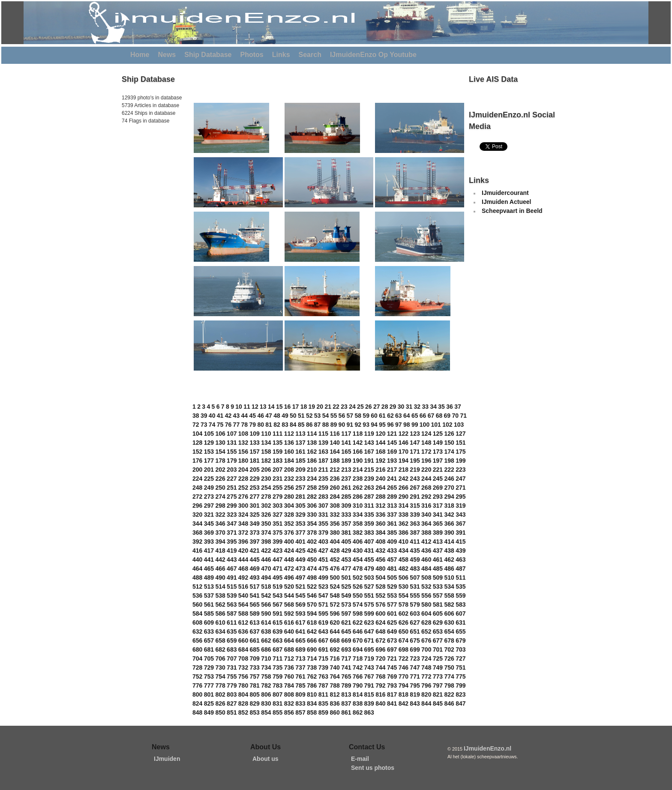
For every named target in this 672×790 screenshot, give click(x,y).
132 (243, 443)
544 (289, 595)
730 (220, 667)
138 (312, 443)
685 (255, 649)
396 (243, 542)
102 (447, 425)
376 (289, 533)
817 (392, 694)
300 (243, 506)
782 (266, 685)
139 (323, 443)
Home (140, 55)
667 (323, 640)
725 (438, 658)
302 (266, 506)
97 (399, 425)
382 (358, 533)
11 (247, 407)
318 (449, 506)
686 (266, 649)
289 (392, 497)
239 (369, 479)
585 (209, 613)
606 (449, 613)
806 (266, 694)
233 (300, 479)
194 (403, 461)
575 (369, 604)
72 (196, 425)
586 (220, 613)
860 (334, 712)
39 (204, 416)
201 (209, 470)
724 (426, 658)
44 (245, 416)
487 (460, 569)
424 (289, 551)
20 (320, 407)
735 (277, 667)
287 (369, 497)
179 (232, 461)
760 (289, 676)
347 (232, 524)
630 (449, 622)
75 (220, 425)
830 (266, 703)
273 (209, 497)
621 (346, 622)
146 (403, 443)
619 (323, 622)
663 (277, 640)
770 (403, 676)
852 (243, 712)
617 (300, 622)
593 (300, 613)
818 (403, 694)
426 (312, 551)
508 (426, 578)
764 (334, 676)
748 (426, 667)
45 (252, 416)
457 (392, 560)
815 (369, 694)
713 (300, 658)
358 (358, 524)
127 (460, 434)
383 (369, 533)
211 (323, 470)
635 (232, 631)
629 (438, 622)
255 (277, 488)
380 (334, 533)
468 (243, 569)
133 (255, 443)
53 (318, 416)
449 (300, 560)
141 (346, 443)
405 (346, 542)
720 (380, 658)
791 (369, 685)
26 (369, 407)
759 (277, 676)
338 (403, 515)
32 (417, 407)
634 (220, 631)
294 (449, 497)
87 (318, 425)
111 (277, 434)
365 (438, 524)
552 (380, 595)
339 (415, 515)
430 (358, 551)
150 (449, 443)
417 (209, 551)
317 (438, 506)
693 (346, 649)
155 (232, 452)
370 (220, 533)
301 (255, 506)
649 (392, 631)
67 (431, 416)
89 (334, 425)
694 (358, 649)
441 (209, 560)
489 (209, 578)
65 (415, 416)
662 (266, 640)
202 (220, 470)
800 (197, 694)
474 (312, 569)
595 (323, 613)
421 (255, 551)
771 (415, 676)
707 (232, 658)
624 (380, 622)
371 (232, 533)
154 (220, 452)
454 (358, 560)
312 (380, 506)
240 (380, 479)
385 (392, 533)
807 (277, 694)
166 (358, 452)
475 (323, 569)
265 (392, 488)
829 (255, 703)
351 (277, 524)
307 (323, 506)
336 (380, 515)
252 (243, 488)
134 (266, 443)
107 (232, 434)
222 (449, 470)
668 (334, 640)
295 (460, 497)
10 (239, 407)
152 (197, 452)
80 (261, 425)
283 (323, 497)
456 (380, 560)
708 (243, 658)
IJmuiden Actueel (506, 202)
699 (415, 649)
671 (369, 640)
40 (212, 416)
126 (449, 434)
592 (289, 613)
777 (209, 685)
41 (220, 416)
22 (336, 407)
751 (460, 667)
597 (346, 613)
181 (255, 461)
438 (449, 551)
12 (255, 407)
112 (289, 434)
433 (392, 551)
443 (232, 560)
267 (415, 488)
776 (197, 685)
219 (415, 470)
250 (220, 488)
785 (300, 685)
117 (346, 434)
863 (369, 712)
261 (346, 488)
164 (334, 452)
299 (232, 506)
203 (232, 470)
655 (460, 631)
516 (243, 587)
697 (392, 649)
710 (266, 658)
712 (289, 658)
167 (369, 452)
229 (255, 479)
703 (460, 649)
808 (289, 694)
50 (293, 416)
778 (220, 685)
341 (438, 515)
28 (385, 407)
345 (209, 524)
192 (380, 461)
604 (426, 613)
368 (197, 533)
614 (266, 622)
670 (358, 640)
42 (228, 416)
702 (449, 649)
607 (460, 613)
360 (380, 524)
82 (277, 425)
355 (323, 524)
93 (366, 425)
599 (369, 613)
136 (289, 443)
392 (197, 542)
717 (346, 658)
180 (243, 461)
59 (366, 416)
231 (277, 479)
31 (409, 407)
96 (390, 425)
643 (323, 631)
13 (263, 407)
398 (266, 542)
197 (438, 461)
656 (197, 640)
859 (323, 712)
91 (350, 425)
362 (403, 524)
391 (460, 533)
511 (460, 578)
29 (393, 407)
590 (266, 613)
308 (334, 506)
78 (245, 425)
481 (392, 569)
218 (403, 470)
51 (301, 416)
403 (323, 542)
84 (293, 425)
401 (300, 542)
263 (369, 488)
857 (300, 712)
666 (312, 640)
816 (380, 694)
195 (415, 461)
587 (232, 613)
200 (197, 470)
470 (266, 569)
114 (312, 434)
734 (266, 667)
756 (243, 676)
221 (438, 470)
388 (426, 533)
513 (209, 587)
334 (358, 515)
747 (415, 667)
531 (415, 587)
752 (197, 676)
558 (449, 595)
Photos (252, 55)
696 (380, 649)
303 (277, 506)
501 (346, 578)
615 (277, 622)
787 (323, 685)
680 (197, 649)
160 (289, 452)
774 (449, 676)
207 (277, 470)
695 (369, 649)
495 (277, 578)
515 (232, 587)
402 (312, 542)
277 (255, 497)
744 (380, 667)
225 (209, 479)
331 (323, 515)
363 (415, 524)
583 (460, 604)
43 (237, 416)
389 (438, 533)
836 (334, 703)
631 (460, 622)
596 (334, 613)
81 (269, 425)
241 (392, 479)
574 (358, 604)
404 (334, 542)
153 (209, 452)
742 (358, 667)
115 (323, 434)
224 (197, 479)
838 (358, 703)
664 (289, 640)
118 (358, 434)
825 (209, 703)
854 (266, 712)
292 (426, 497)
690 (312, 649)
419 (232, 551)
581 (438, 604)
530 (403, 587)
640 (289, 631)
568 (289, 604)
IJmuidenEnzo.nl (487, 748)
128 (197, 443)
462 (449, 560)
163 (323, 452)
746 (403, 667)
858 (312, 712)
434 (403, 551)
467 (232, 569)
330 (312, 515)
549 (346, 595)
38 (196, 416)
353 (300, 524)
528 (380, 587)
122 (403, 434)
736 (289, 667)
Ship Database (208, 55)
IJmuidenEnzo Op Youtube (373, 55)
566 (266, 604)
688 (289, 649)
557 (438, 595)
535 (460, 587)
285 (346, 497)
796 (426, 685)
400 (289, 542)
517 (255, 587)
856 (289, 712)
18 (304, 407)
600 (380, 613)
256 (289, 488)
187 (323, 461)
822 (449, 694)
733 (255, 667)
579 (415, 604)
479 (369, 569)
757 (255, 676)
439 (460, 551)
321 (209, 515)
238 (358, 479)
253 (255, 488)
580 (426, 604)
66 (423, 416)
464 (197, 569)
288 (380, 497)
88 (326, 425)
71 (463, 416)
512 (197, 587)
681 (209, 649)
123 (415, 434)
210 (312, 470)
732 (243, 667)
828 (243, 703)
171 (415, 452)
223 (460, 470)
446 (266, 560)
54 (326, 416)
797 (438, 685)
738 (312, 667)
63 (399, 416)
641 (300, 631)
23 (344, 407)
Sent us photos (373, 768)
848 (197, 712)
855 (277, 712)
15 (279, 407)
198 (449, 461)
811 (323, 694)
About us (265, 759)
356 (334, 524)
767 (369, 676)
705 (209, 658)
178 (220, 461)
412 (426, 542)
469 (255, 569)
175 (460, 452)
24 (352, 407)
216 (380, 470)
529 (392, 587)
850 (220, 712)
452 (334, 560)
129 (209, 443)
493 (255, 578)
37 (458, 407)
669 (346, 640)
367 (460, 524)
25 (360, 407)
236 (334, 479)
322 (220, 515)
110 (266, 434)
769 (392, 676)
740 (334, 667)
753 (209, 676)
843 (415, 703)
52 (309, 416)
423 (277, 551)
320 (197, 515)
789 (346, 685)
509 (438, 578)
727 (460, 658)
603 (415, 613)
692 (334, 649)
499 (323, 578)
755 (232, 676)
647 (369, 631)
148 (426, 443)
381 (346, 533)
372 (243, 533)
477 (346, 569)
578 (403, 604)
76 (228, 425)
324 (243, 515)
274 (220, 497)
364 (426, 524)
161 (300, 452)
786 (312, 685)
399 (277, 542)
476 (334, 569)
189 (346, 461)
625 (392, 622)
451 (323, 560)
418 (220, 551)
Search (310, 55)
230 (266, 479)
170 (403, 452)
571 (323, 604)
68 (439, 416)
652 (426, 631)
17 (296, 407)
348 (243, 524)
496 (289, 578)
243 (415, 479)
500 (334, 578)
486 (449, 569)
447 (277, 560)
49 (285, 416)
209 (300, 470)
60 (374, 416)
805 (255, 694)
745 (392, 667)
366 (449, 524)
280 (289, 497)
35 (441, 407)
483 (415, 569)
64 (407, 416)
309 (346, 506)
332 (334, 515)
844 (426, 703)
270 (449, 488)
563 (232, 604)
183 (277, 461)
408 (380, 542)
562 (220, 604)
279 (277, 497)
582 (449, 604)
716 (334, 658)
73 (204, 425)
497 (300, 578)
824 (197, 703)
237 (346, 479)
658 (220, 640)
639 (277, 631)
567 (277, 604)
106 (220, 434)
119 (369, 434)
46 (261, 416)
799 (460, 685)
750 (449, 667)
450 (312, 560)
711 (277, 658)
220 (426, 470)
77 (237, 425)
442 (220, 560)
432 (380, 551)
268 (426, 488)
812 (334, 694)
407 (369, 542)
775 (460, 676)
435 (415, 551)
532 (426, 587)
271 (460, 488)
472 (289, 569)
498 (312, 578)
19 (312, 407)
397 (255, 542)
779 (232, 685)
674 (403, 640)
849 (209, 712)
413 (438, 542)
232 (289, 479)
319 (460, 506)
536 (197, 595)
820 (426, 694)
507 (415, 578)
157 (255, 452)
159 (277, 452)
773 (438, 676)
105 (209, 434)
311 (369, 506)
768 (380, 676)
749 (438, 667)
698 (403, 649)
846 (449, 703)
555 (415, 595)
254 (266, 488)
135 (277, 443)
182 (266, 461)
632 (197, 631)
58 (358, 416)
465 (209, 569)
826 (220, 703)
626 (403, 622)
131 (232, 443)
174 (449, 452)
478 (358, 569)
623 (369, 622)
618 (312, 622)
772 (426, 676)
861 (346, 712)
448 (289, 560)
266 (403, 488)
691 (323, 649)
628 (426, 622)
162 (312, 452)
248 (197, 488)
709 (255, 658)
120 (380, 434)
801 (209, 694)
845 (438, 703)
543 (277, 595)
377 (300, 533)
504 (380, 578)
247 (460, 479)
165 (346, 452)
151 (460, 443)
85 (301, 425)
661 (255, 640)
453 (346, 560)
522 (312, 587)
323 (232, 515)
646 (358, 631)
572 (334, 604)
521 (300, 587)
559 (460, 595)
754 (220, 676)
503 (369, 578)
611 (232, 622)
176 (197, 461)
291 (415, 497)
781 (255, 685)
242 (403, 479)
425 (300, 551)
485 (438, 569)
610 (220, 622)
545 (300, 595)
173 (438, 452)
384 (380, 533)
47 (269, 416)
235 (323, 479)
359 (369, 524)
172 (426, 452)
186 (312, 461)
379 (323, 533)
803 (232, 694)
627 (415, 622)
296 (197, 506)
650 (403, 631)
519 (277, 587)
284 (334, 497)
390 (449, 533)
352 (289, 524)
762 (312, 676)
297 (209, 506)
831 (277, 703)
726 (449, 658)
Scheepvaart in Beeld (512, 211)
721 (392, 658)
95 (382, 425)
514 (220, 587)
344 (197, 524)
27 (377, 407)
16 (288, 407)
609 (209, 622)
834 (312, 703)
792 (380, 685)
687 (277, 649)
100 (424, 425)
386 (403, 533)
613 (255, 622)
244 (426, 479)
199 (460, 461)
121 (392, 434)
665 (300, 640)
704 (197, 658)
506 (403, 578)
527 (369, 587)
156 (243, 452)
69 (447, 416)
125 (438, 434)
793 (392, 685)
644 (334, 631)
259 (323, 488)
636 (243, 631)
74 (212, 425)
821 (438, 694)
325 (255, 515)
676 (426, 640)
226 (220, 479)
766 (358, 676)
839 (369, 703)
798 (449, 685)
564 (243, 604)
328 (289, 515)
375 (277, 533)
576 (380, 604)
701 (438, 649)
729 (209, 667)
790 (358, 685)
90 (342, 425)
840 (380, 703)
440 (197, 560)
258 (312, 488)
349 (255, 524)
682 (220, 649)
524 (334, 587)
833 (300, 703)
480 (380, 569)
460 (426, 560)
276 (243, 497)
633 (209, 631)
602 (403, 613)
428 (334, 551)
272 (197, 497)
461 (438, 560)
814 (358, 694)
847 (460, 703)
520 (289, 587)
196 (426, 461)
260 (334, 488)
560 (197, 604)
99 (415, 425)
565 (255, 604)
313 (392, 506)
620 (334, 622)
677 (438, 640)
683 (232, 649)
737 (300, 667)
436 (426, 551)
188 (334, 461)
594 (312, 613)
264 (380, 488)
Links (281, 55)
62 (390, 416)
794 (403, 685)
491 (232, 578)
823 (460, 694)
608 (197, 622)
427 (323, 551)
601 (392, 613)
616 (289, 622)
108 (243, 434)
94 (374, 425)
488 (197, 578)
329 (300, 515)
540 (243, 595)
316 (426, 506)
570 (312, 604)
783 (277, 685)
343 (460, 515)
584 (197, 613)
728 (197, 667)
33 (425, 407)
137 (300, 443)
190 (358, 461)
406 (358, 542)
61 (382, 416)
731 (232, 667)
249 (209, 488)
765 (346, 676)
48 (277, 416)
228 (243, 479)
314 (403, 506)
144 (380, 443)
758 (266, 676)
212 (334, 470)
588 (243, 613)
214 (358, 470)
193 (392, 461)
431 (369, 551)
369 (209, 533)
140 (334, 443)
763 (323, 676)
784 (289, 685)
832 (289, 703)
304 (289, 506)
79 (252, 425)
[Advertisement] (147, 184)
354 (312, 524)
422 (266, 551)
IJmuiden (167, 759)
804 (243, 694)
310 (358, 506)
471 (277, 569)
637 (255, 631)
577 (392, 604)
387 (415, 533)
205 (255, 470)
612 (243, 622)
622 (358, 622)
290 (403, 497)
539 (232, 595)
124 (426, 434)
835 (323, 703)
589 (255, 613)
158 (266, 452)
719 (369, 658)
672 (380, 640)
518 (266, 587)
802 (220, 694)
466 (220, 569)
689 (300, 649)
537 (209, 595)
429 (346, 551)
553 (392, 595)
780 (243, 685)
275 (232, 497)
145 (392, 443)
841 (392, 703)
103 (459, 425)
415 (460, 542)
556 (426, 595)
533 (438, 587)
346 (220, 524)
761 (300, 676)
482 (403, 569)
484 (426, 569)
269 (438, 488)
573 (346, 604)
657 (209, 640)
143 (369, 443)
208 (289, 470)
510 (449, 578)
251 (232, 488)
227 (232, 479)
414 (449, 542)
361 (392, 524)
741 (346, 667)
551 (369, 595)
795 (415, 685)
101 (436, 425)
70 (456, 416)
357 (346, 524)
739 (323, 667)
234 (312, 479)
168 (380, 452)
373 (255, 533)
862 (358, 712)
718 (358, 658)
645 (346, 631)
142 (358, 443)
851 (232, 712)
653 (438, 631)
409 (392, 542)
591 (277, 613)
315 (415, 506)
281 (300, 497)
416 (197, 551)
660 (243, 640)
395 (232, 542)
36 (450, 407)
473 (300, 569)
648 (380, 631)
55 (334, 416)
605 (438, 613)
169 (392, 452)
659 (232, 640)
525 (346, 587)
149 (438, 443)
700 (426, 649)
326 (266, 515)
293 (438, 497)
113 (300, 434)
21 (328, 407)
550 (358, 595)
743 (369, 667)
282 (312, 497)
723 (415, 658)
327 (277, 515)
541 (255, 595)
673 (392, 640)
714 (312, 658)
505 (392, 578)
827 (232, 703)
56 (342, 416)
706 (220, 658)
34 (433, 407)
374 (266, 533)
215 (369, 470)
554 (403, 595)
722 (403, 658)
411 (415, 542)
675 (415, 640)
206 (266, 470)
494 (266, 578)
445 (255, 560)
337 (392, 515)
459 (415, 560)
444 (243, 560)
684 (243, 649)
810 (312, 694)
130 (220, 443)
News (167, 55)
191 (369, 461)
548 (334, 595)
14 (271, 407)
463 (460, 560)
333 (346, 515)
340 (426, 515)
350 (266, 524)
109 (255, 434)
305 (300, 506)
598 (358, 613)
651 (415, 631)
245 (438, 479)
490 (220, 578)
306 (312, 506)
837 (346, 703)
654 (449, 631)
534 (449, 587)
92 (358, 425)
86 (309, 425)
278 (266, 497)
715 (323, 658)
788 (334, 685)
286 (358, 497)
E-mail (360, 759)
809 (300, 694)
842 (403, 703)
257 (300, 488)
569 (300, 604)
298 (220, 506)
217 (392, 470)
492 (243, 578)
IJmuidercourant (505, 193)
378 (312, 533)
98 (407, 425)
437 (438, 551)
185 (300, 461)
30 (401, 407)
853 (255, 712)
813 (346, 694)
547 (323, 595)
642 (312, 631)
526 (358, 587)
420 (243, 551)
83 (285, 425)
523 (323, 587)
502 (358, 578)
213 (346, 470)
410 (403, 542)
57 (350, 416)
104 (197, 434)
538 (220, 595)
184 (289, 461)
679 (460, 640)
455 (369, 560)
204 (243, 470)
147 (415, 443)
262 (358, 488)
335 (369, 515)
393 (209, 542)
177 (209, 461)
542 (266, 595)
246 (449, 479)
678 (449, 640)
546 (312, 595)
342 (449, 515)
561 (209, 604)
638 (266, 631)
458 (403, 560)
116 (334, 434)
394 (220, 542)
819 (415, 694)
